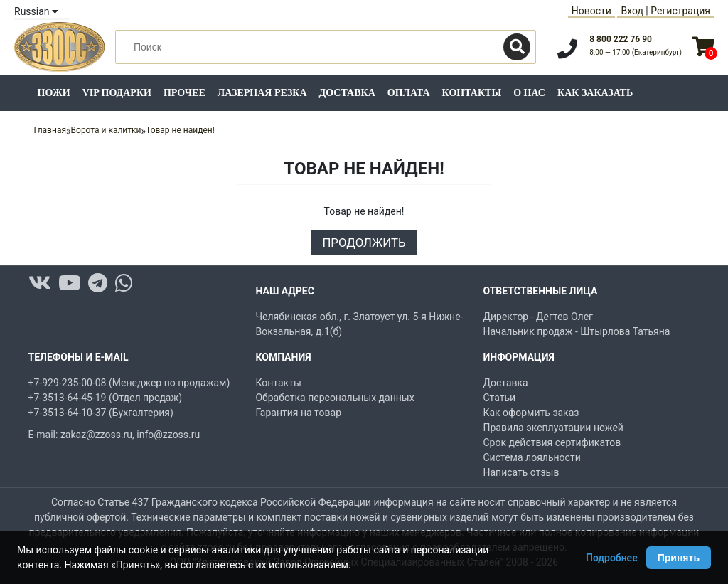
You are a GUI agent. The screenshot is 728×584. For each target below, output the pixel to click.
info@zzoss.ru (168, 435)
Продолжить (364, 243)
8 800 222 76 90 (621, 39)
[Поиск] (517, 47)
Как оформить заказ (531, 413)
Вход (632, 11)
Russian (36, 11)
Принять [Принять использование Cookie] (679, 558)
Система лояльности (531, 457)
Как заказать (595, 93)
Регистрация (680, 11)
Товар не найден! (180, 130)
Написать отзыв (521, 472)
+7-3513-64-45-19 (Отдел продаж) (106, 398)
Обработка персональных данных (334, 398)
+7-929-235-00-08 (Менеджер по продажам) (129, 383)
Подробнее (612, 558)
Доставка (347, 93)
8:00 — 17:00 (636, 52)
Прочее (184, 93)
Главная (50, 130)
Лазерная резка (262, 93)
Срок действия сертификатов (552, 442)
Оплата (409, 93)
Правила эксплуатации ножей (553, 428)
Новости (591, 11)
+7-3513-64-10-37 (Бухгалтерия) (101, 413)
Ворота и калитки (106, 130)
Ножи (54, 93)
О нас (529, 93)
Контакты (472, 93)
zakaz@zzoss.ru (96, 435)
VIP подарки (117, 93)
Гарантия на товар (298, 413)
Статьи (499, 398)
